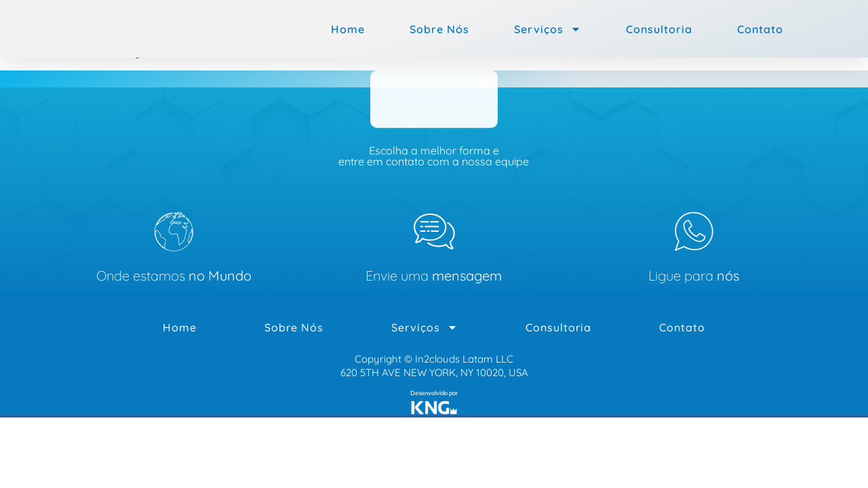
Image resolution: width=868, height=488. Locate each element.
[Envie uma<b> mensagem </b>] (434, 232)
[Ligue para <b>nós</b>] (694, 232)
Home (348, 29)
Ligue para (694, 276)
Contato (760, 29)
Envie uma (434, 276)
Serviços (548, 29)
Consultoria (659, 29)
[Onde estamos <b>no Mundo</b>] (174, 232)
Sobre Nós (439, 29)
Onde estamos (174, 276)
